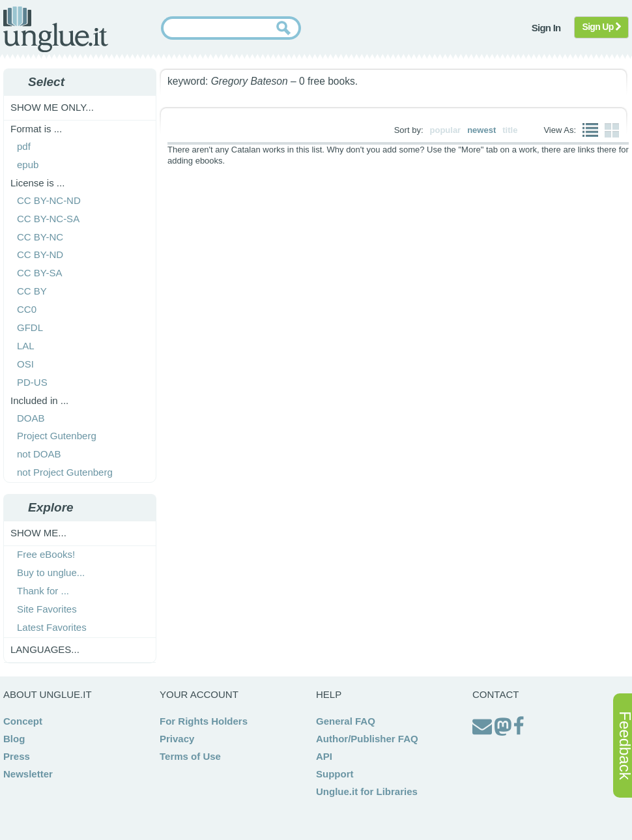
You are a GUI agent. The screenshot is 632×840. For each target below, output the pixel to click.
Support (335, 774)
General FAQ (346, 721)
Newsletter (28, 774)
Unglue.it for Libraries (367, 791)
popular (446, 130)
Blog (14, 739)
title (510, 130)
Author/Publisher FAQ (367, 739)
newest (481, 130)
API (324, 756)
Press (17, 756)
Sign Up (602, 27)
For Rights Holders (204, 721)
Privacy (177, 739)
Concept (23, 721)
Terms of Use (190, 756)
